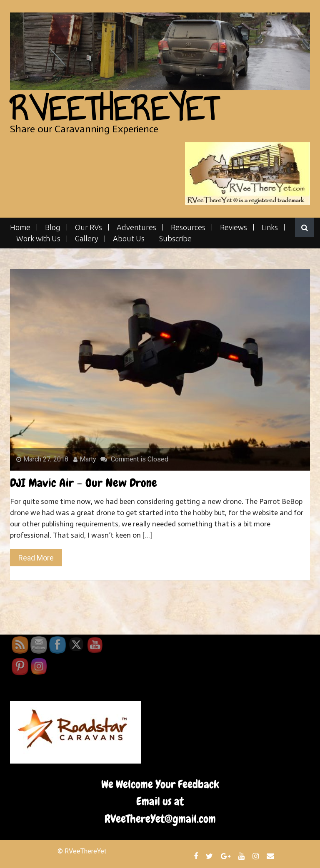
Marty (85, 459)
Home (20, 227)
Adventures (136, 227)
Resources (188, 227)
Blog (53, 227)
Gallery (87, 239)
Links (270, 227)
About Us (129, 239)
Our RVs (89, 227)
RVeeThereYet (114, 109)
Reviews (234, 227)
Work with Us (38, 239)
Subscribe (175, 239)
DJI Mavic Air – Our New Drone (84, 483)
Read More (36, 558)
